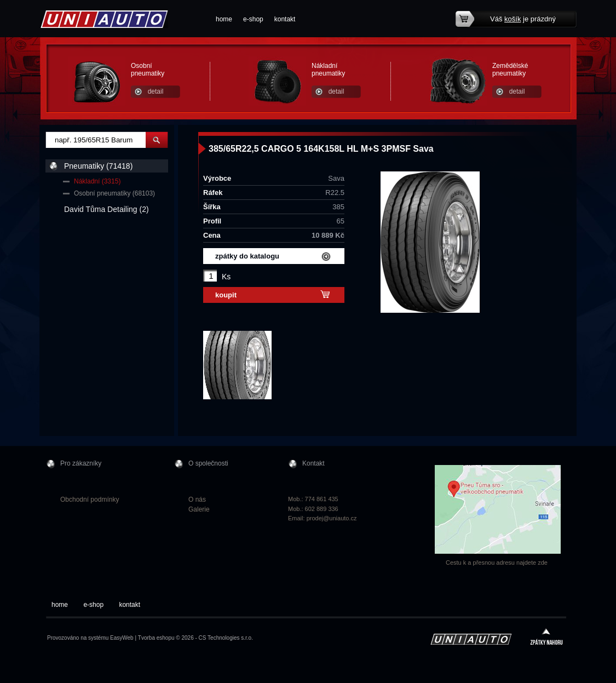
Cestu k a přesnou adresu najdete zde (497, 563)
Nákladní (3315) (97, 181)
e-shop (253, 19)
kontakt (285, 19)
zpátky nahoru (546, 638)
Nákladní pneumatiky (328, 70)
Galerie (199, 509)
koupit (226, 295)
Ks (226, 277)
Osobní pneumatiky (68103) (114, 193)
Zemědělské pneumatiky (510, 70)
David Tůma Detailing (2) (106, 209)
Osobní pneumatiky (148, 70)
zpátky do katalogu (247, 256)
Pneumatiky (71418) (98, 166)
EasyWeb (122, 638)
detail (156, 91)
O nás (197, 500)
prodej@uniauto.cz (332, 518)
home (224, 19)
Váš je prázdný (523, 19)
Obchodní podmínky (90, 500)
